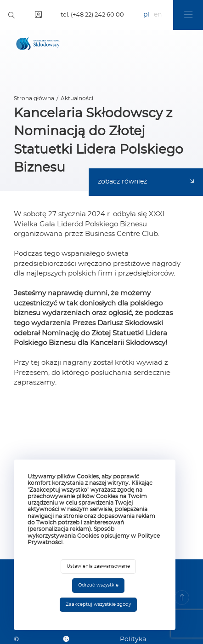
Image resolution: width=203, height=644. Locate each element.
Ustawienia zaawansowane (98, 566)
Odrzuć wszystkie (98, 585)
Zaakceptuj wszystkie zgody (98, 604)
